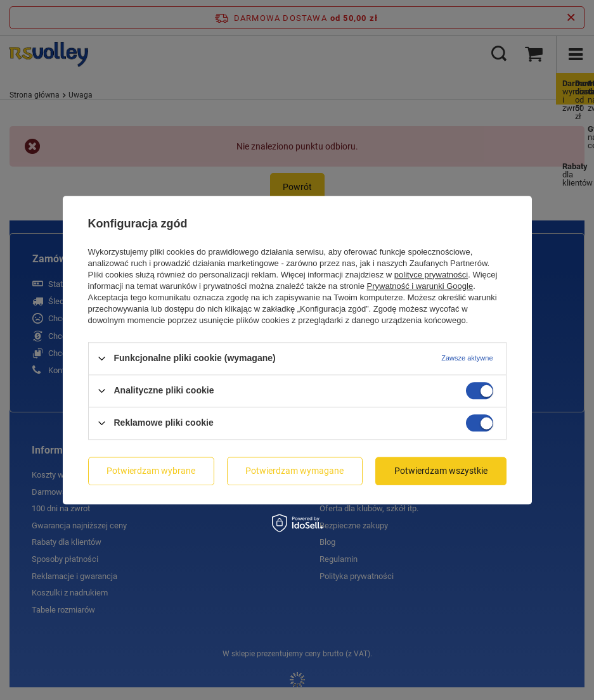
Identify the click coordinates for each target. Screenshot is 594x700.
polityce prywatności (431, 275)
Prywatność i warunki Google (420, 286)
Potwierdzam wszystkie (441, 471)
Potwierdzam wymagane (294, 471)
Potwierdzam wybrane (151, 471)
